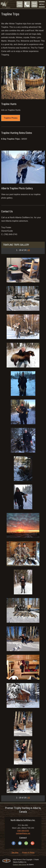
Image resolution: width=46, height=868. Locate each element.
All (29, 250)
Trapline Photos (11, 118)
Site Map (15, 852)
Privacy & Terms (28, 852)
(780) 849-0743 (23, 831)
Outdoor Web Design (20, 865)
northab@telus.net (23, 833)
